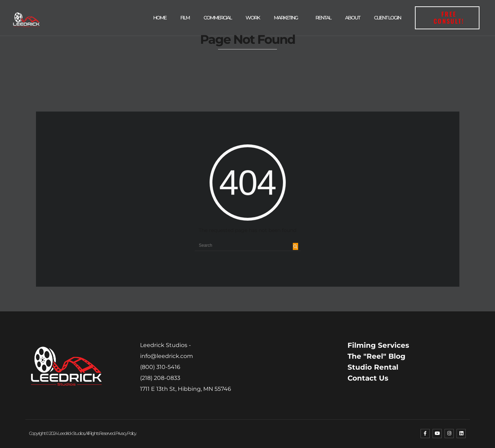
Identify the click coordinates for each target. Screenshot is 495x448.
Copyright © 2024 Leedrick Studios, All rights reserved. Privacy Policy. (83, 433)
